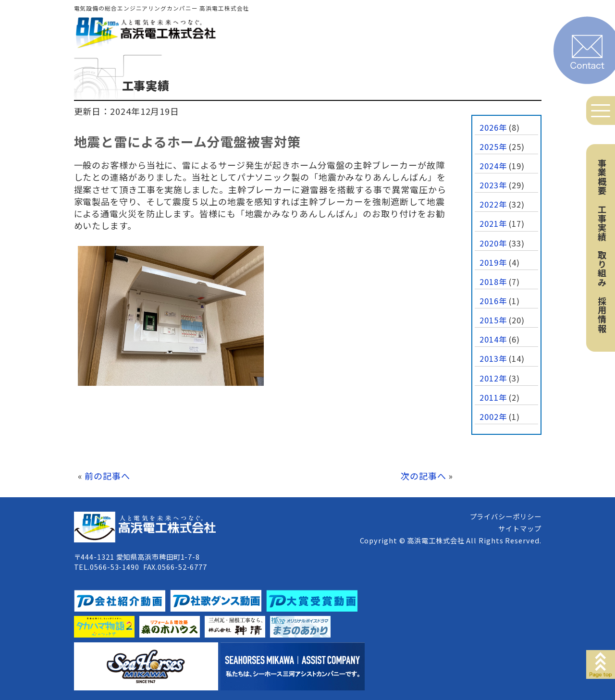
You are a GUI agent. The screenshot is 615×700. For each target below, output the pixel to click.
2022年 (493, 204)
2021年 (493, 223)
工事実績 (602, 223)
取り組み (602, 269)
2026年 (493, 127)
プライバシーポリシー (506, 516)
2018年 (493, 282)
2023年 (493, 185)
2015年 (493, 320)
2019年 (493, 262)
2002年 (493, 417)
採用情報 (602, 315)
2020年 (493, 243)
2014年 (493, 339)
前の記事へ (107, 476)
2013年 (493, 358)
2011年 (493, 397)
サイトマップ (520, 528)
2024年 (493, 166)
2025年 (493, 147)
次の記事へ (424, 476)
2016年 (493, 301)
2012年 (493, 378)
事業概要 (602, 177)
